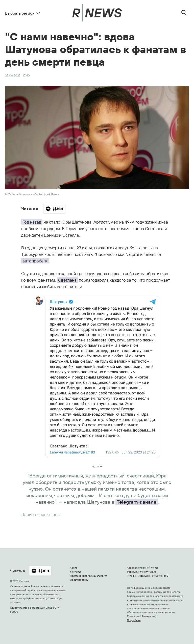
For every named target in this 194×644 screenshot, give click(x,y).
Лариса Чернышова (40, 514)
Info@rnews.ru (148, 572)
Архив (74, 568)
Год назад (32, 222)
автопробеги (35, 261)
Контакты (75, 572)
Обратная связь (79, 580)
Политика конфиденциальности (89, 576)
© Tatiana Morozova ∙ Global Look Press (32, 194)
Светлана (67, 280)
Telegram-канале (137, 502)
